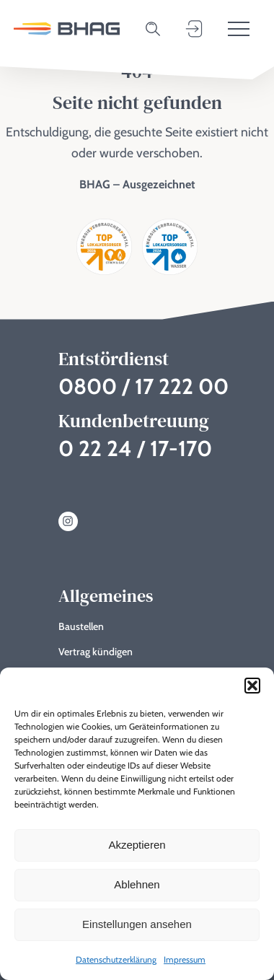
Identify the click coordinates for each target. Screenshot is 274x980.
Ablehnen (137, 884)
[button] (252, 686)
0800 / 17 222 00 (143, 386)
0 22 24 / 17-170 (135, 449)
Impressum (185, 959)
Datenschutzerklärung (116, 959)
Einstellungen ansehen (137, 924)
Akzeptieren (137, 845)
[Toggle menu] (239, 29)
